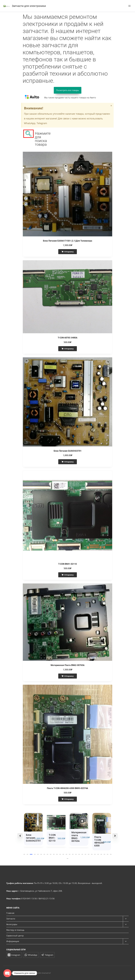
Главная (10, 913)
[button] (24, 854)
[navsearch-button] (28, 134)
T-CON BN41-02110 (67, 564)
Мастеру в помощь (15, 930)
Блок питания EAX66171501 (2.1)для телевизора (68, 241)
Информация (13, 941)
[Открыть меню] (129, 6)
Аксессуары (12, 924)
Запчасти (11, 919)
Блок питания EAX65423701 (68, 451)
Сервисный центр (15, 936)
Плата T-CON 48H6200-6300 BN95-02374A (67, 788)
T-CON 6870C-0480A (68, 338)
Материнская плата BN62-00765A (68, 665)
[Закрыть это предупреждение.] (111, 106)
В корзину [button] (69, 252)
